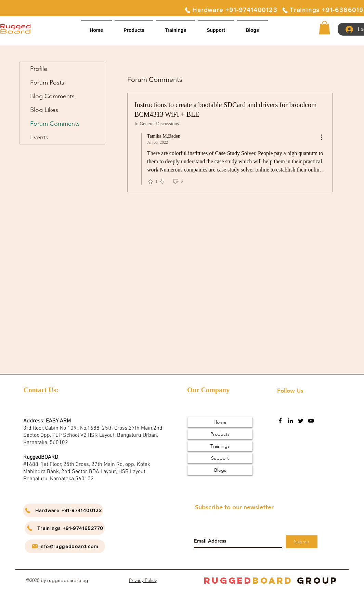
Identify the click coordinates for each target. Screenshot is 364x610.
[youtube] (311, 421)
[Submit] (302, 542)
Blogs (220, 470)
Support (220, 458)
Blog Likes (44, 110)
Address (33, 421)
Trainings (220, 446)
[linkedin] (290, 421)
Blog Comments (52, 96)
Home (220, 422)
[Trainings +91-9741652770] (65, 528)
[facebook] (280, 421)
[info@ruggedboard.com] (65, 546)
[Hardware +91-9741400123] (231, 10)
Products (220, 434)
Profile (39, 69)
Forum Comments (55, 124)
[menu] (321, 137)
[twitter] (301, 421)
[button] (216, 27)
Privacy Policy (143, 580)
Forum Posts (47, 82)
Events (39, 137)
